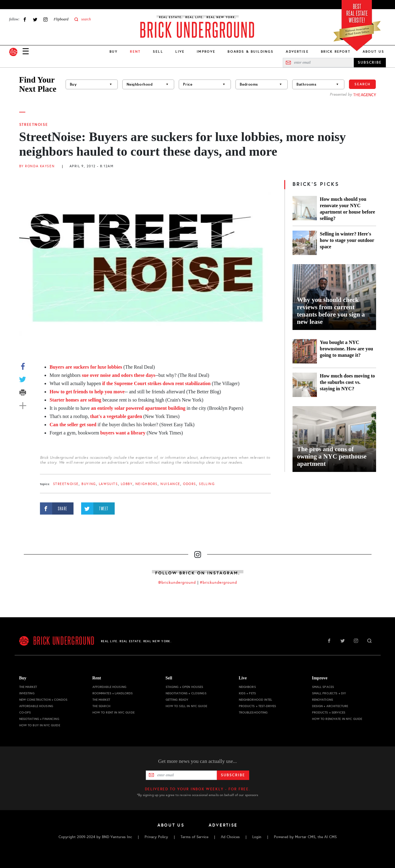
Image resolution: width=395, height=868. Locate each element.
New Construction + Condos (43, 700)
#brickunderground (218, 583)
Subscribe (233, 775)
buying (89, 484)
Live (180, 51)
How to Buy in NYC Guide (40, 725)
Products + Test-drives (258, 706)
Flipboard (61, 19)
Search (362, 84)
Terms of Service (194, 837)
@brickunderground (177, 583)
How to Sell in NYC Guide (186, 706)
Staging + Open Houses (185, 687)
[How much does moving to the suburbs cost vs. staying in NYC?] (305, 385)
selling (207, 484)
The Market (28, 687)
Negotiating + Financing (39, 719)
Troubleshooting (253, 712)
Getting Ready (177, 700)
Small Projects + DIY (329, 693)
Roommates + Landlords (113, 693)
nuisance (170, 484)
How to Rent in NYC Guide (113, 712)
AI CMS (330, 837)
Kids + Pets (248, 693)
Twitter (35, 19)
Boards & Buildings (251, 51)
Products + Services (329, 712)
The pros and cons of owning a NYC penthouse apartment (332, 456)
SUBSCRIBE (370, 62)
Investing (27, 693)
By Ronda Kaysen (37, 166)
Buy (114, 51)
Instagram (45, 19)
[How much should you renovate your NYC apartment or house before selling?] (305, 209)
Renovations (323, 700)
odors (190, 484)
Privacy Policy (156, 837)
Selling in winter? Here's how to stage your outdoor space (347, 240)
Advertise (297, 51)
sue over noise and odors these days (118, 375)
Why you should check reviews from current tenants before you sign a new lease (331, 311)
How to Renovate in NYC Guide (337, 719)
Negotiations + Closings (186, 693)
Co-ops (25, 712)
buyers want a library (123, 433)
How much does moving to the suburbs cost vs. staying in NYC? (347, 382)
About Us (373, 51)
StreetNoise (34, 125)
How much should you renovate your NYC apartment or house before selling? (348, 209)
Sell (158, 51)
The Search (101, 706)
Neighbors (147, 484)
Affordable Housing (36, 706)
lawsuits (108, 484)
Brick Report (336, 51)
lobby (127, 484)
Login (257, 837)
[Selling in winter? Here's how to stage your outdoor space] (305, 243)
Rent (97, 678)
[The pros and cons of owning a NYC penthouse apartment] (334, 439)
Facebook (25, 19)
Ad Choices (230, 837)
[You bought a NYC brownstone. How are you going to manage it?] (305, 351)
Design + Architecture (330, 706)
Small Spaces (323, 687)
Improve (206, 51)
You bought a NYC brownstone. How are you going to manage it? (347, 349)
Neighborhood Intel (256, 700)
